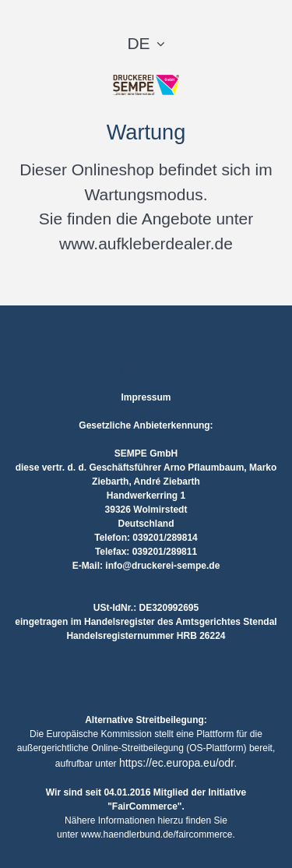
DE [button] (138, 43)
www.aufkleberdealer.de (146, 243)
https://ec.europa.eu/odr (177, 763)
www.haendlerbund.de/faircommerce (157, 834)
